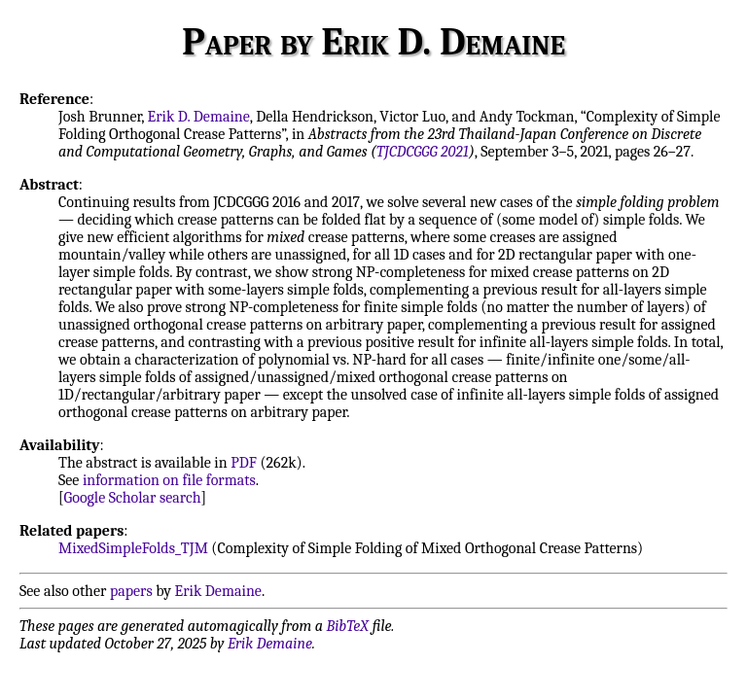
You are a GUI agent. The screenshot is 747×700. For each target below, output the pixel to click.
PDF (244, 463)
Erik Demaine (218, 591)
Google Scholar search (133, 498)
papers (131, 591)
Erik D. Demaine (199, 117)
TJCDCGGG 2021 (423, 152)
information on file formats (169, 480)
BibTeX (348, 626)
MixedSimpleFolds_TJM (133, 548)
